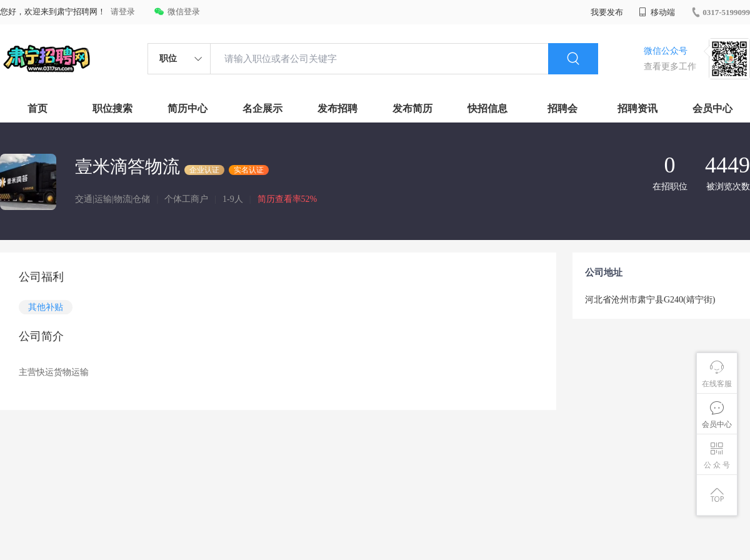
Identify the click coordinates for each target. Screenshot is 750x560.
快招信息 (487, 108)
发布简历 (412, 108)
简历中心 (187, 108)
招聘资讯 (637, 108)
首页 (37, 108)
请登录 (123, 12)
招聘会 (562, 108)
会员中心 (712, 108)
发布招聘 (337, 108)
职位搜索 (112, 108)
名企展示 (262, 108)
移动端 (657, 12)
